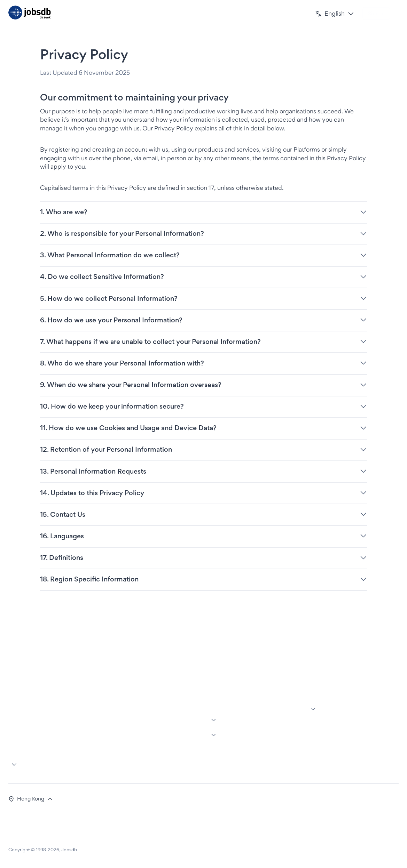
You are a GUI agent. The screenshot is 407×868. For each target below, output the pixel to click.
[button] (335, 14)
